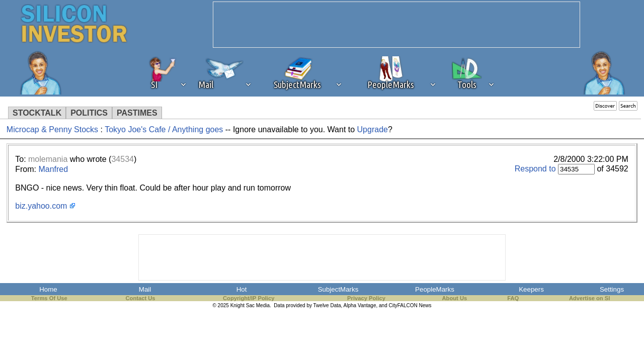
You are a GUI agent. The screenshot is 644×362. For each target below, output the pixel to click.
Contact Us (141, 298)
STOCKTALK (37, 113)
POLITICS (89, 113)
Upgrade (373, 129)
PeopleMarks (435, 289)
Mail (145, 289)
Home (48, 289)
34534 (123, 159)
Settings (612, 289)
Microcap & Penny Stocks (52, 129)
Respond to (535, 169)
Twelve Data (327, 305)
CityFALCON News (410, 305)
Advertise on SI (589, 298)
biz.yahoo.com (41, 206)
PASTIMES (137, 113)
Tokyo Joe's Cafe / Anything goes (164, 129)
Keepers (531, 289)
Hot (242, 289)
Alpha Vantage (360, 305)
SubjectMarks (338, 289)
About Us (455, 298)
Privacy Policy (366, 298)
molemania (48, 159)
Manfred (53, 169)
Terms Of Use (49, 298)
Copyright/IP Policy (249, 298)
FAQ (513, 298)
